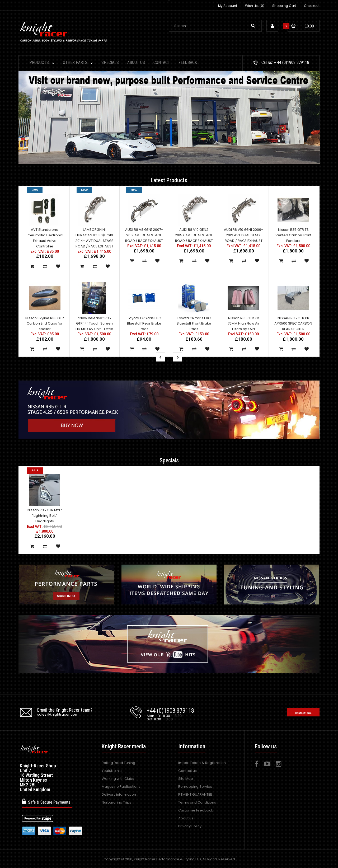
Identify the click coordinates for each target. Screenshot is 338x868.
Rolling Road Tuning (118, 763)
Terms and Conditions (197, 802)
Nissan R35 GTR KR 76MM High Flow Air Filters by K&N (244, 324)
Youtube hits (112, 771)
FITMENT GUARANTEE (195, 794)
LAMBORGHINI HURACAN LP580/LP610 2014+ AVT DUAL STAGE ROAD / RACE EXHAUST (94, 238)
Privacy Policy (190, 826)
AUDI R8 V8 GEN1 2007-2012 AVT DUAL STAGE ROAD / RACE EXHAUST (144, 235)
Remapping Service (195, 787)
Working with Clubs (118, 779)
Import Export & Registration (202, 763)
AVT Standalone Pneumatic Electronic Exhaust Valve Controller (45, 238)
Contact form (303, 713)
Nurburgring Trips (116, 802)
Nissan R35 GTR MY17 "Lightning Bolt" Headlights (45, 516)
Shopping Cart (284, 6)
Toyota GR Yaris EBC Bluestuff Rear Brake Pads (144, 324)
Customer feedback (196, 810)
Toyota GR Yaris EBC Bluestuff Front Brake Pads (194, 324)
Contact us (187, 771)
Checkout (312, 6)
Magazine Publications (121, 787)
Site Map (186, 779)
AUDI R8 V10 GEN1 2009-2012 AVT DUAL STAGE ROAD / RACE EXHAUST (243, 235)
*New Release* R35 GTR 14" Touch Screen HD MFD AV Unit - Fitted (94, 324)
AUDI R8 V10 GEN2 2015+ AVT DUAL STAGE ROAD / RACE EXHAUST (194, 235)
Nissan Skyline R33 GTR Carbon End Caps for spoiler (45, 324)
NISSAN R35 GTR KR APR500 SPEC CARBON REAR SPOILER (293, 324)
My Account (228, 6)
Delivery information (119, 794)
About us (186, 818)
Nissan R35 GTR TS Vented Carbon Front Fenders (293, 235)
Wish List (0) (255, 6)
